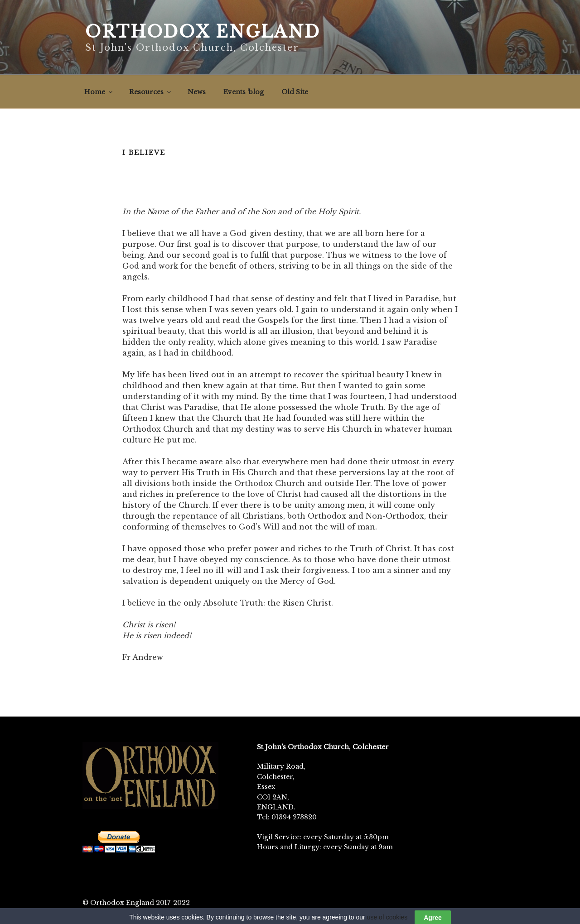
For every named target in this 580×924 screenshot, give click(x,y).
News (197, 92)
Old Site (295, 92)
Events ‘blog (244, 92)
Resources (151, 92)
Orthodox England (203, 32)
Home (99, 92)
